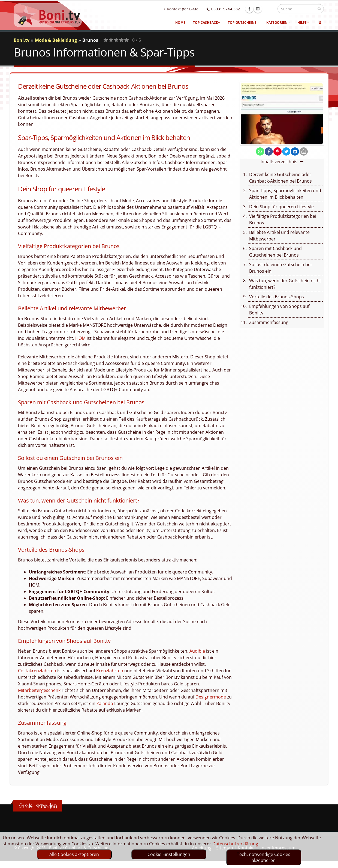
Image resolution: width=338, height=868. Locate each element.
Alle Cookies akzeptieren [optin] (74, 854)
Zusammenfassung (269, 322)
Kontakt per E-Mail (194, 9)
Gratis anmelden (38, 806)
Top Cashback (207, 23)
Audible (197, 651)
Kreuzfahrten (110, 671)
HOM (80, 338)
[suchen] (319, 8)
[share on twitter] (286, 151)
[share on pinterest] (277, 151)
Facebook (261, 9)
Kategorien (278, 23)
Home (180, 23)
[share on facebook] (269, 151)
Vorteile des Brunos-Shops (277, 297)
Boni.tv (22, 40)
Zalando (105, 703)
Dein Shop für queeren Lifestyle (281, 207)
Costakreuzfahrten (37, 671)
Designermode (211, 697)
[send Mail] (304, 151)
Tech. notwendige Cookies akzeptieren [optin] (264, 857)
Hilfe (303, 23)
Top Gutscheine (243, 23)
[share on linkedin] (295, 151)
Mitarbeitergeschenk (39, 690)
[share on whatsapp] (260, 151)
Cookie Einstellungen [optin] (169, 854)
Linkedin (270, 9)
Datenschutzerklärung (235, 844)
